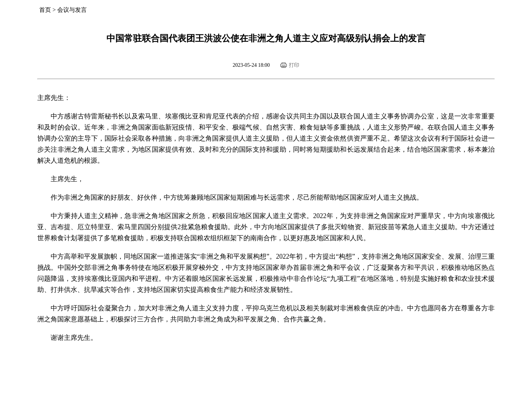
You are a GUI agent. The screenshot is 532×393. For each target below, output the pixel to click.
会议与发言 (72, 10)
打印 (294, 65)
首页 (45, 10)
